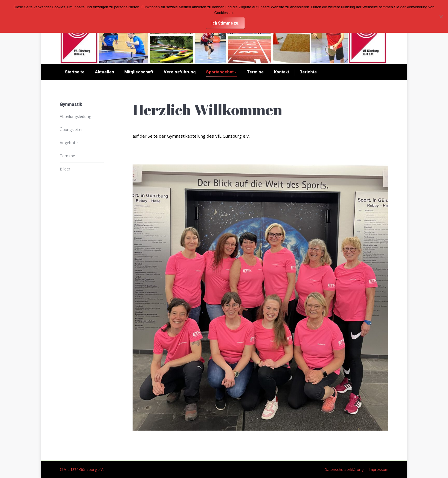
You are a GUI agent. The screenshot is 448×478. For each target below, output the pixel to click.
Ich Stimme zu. (225, 23)
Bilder (65, 169)
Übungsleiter (71, 129)
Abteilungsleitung (75, 116)
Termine (67, 156)
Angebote (69, 143)
